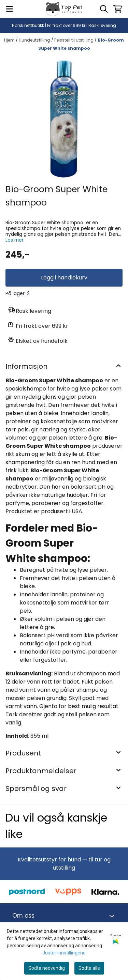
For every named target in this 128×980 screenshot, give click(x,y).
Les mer (15, 240)
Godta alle (89, 968)
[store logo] (64, 9)
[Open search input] (104, 9)
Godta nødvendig (47, 968)
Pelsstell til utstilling (74, 40)
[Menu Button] (10, 9)
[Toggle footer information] (113, 916)
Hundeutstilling (35, 40)
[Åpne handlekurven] (118, 9)
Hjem (10, 40)
